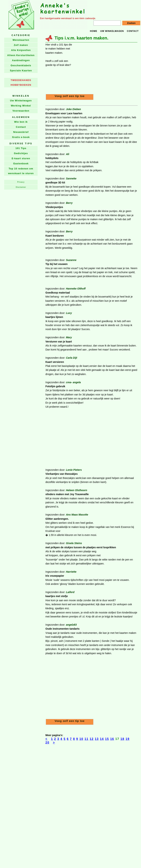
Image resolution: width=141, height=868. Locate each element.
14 (102, 739)
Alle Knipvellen (21, 50)
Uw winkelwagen (112, 31)
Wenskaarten (21, 40)
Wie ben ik (21, 122)
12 (92, 739)
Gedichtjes (21, 153)
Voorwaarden (21, 111)
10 (81, 739)
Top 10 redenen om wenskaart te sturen (21, 171)
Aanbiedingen (21, 60)
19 (128, 739)
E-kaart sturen (21, 158)
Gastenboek (21, 164)
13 (97, 739)
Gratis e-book (21, 137)
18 (122, 739)
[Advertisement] (106, 68)
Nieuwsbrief (21, 132)
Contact (133, 31)
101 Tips (21, 148)
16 (112, 739)
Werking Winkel (21, 106)
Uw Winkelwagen (21, 101)
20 (47, 743)
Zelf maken (21, 45)
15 (107, 739)
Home (94, 31)
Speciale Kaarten (21, 71)
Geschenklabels (21, 65)
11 (86, 739)
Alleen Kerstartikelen (21, 55)
